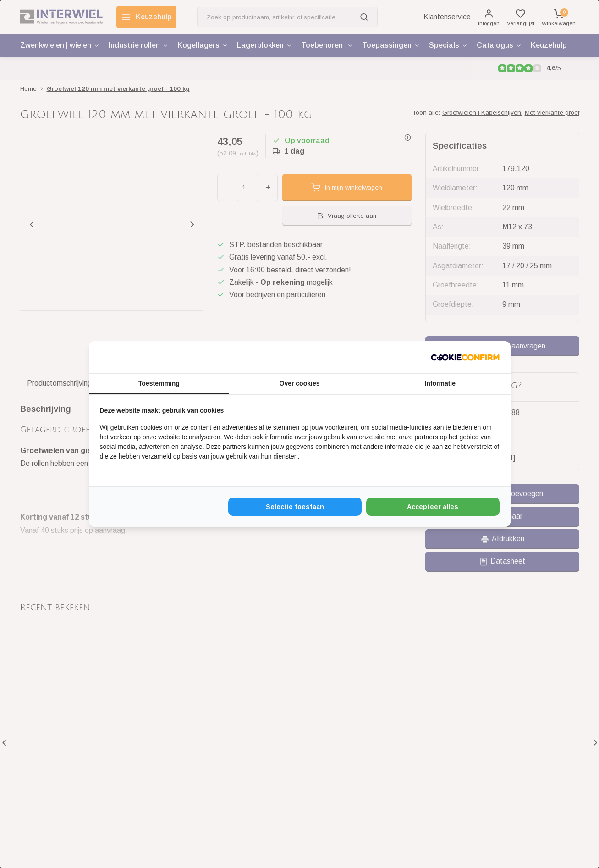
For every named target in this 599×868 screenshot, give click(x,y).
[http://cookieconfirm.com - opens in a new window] (465, 357)
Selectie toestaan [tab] (295, 507)
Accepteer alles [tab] (433, 507)
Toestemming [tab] (159, 383)
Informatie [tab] (440, 383)
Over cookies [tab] (300, 383)
